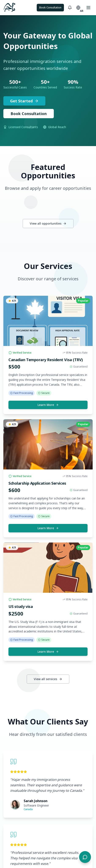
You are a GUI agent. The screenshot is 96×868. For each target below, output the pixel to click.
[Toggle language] (78, 8)
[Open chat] (85, 857)
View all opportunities (48, 223)
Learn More (48, 405)
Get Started (24, 101)
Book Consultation (50, 7)
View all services (48, 679)
